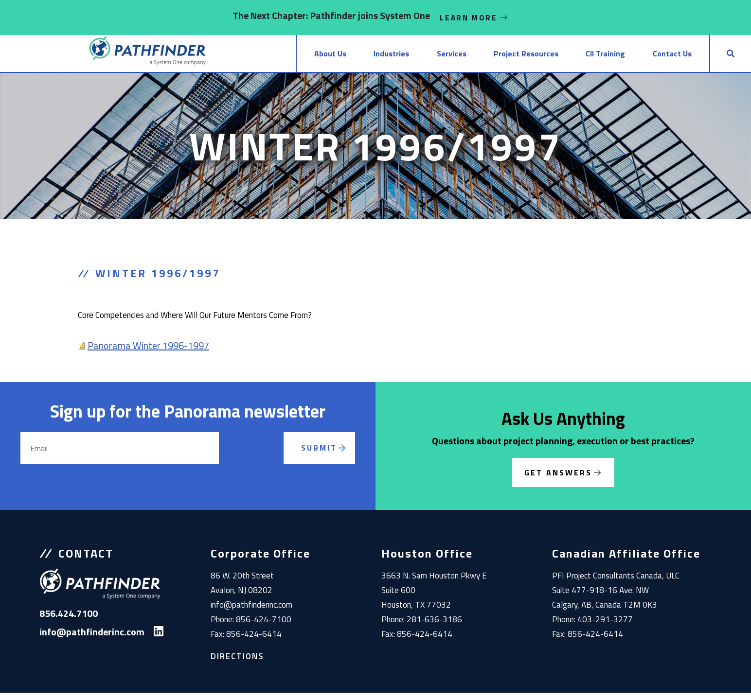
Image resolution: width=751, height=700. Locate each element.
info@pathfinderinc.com (251, 612)
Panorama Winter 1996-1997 (148, 353)
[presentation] (259, 467)
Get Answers (558, 480)
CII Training (575, 57)
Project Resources (484, 57)
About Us (254, 57)
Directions (237, 664)
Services (399, 57)
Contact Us (653, 57)
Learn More (474, 17)
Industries (327, 57)
